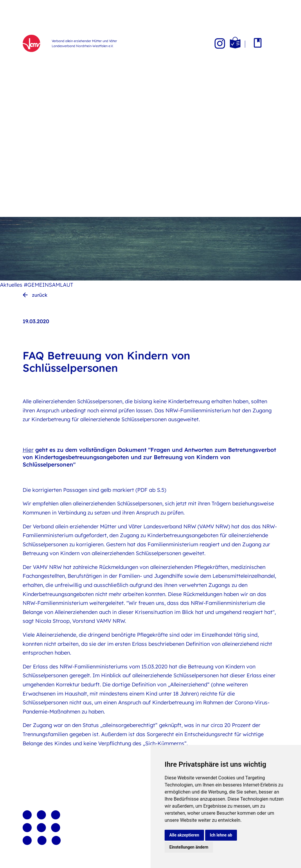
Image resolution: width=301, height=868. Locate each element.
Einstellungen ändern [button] (189, 847)
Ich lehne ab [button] (221, 835)
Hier (28, 450)
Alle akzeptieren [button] (184, 835)
